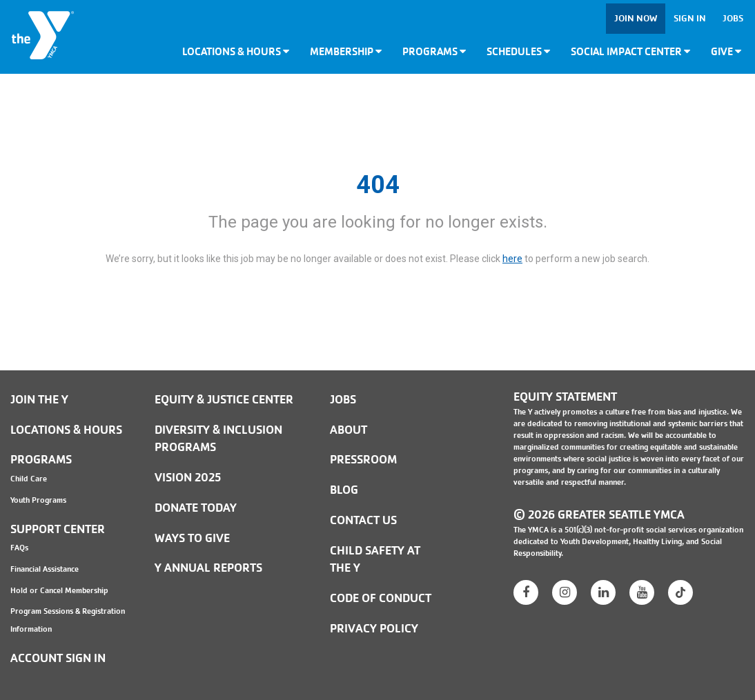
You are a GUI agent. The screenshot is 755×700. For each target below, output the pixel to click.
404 (378, 185)
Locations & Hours (236, 51)
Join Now (636, 18)
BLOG (344, 490)
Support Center (58, 529)
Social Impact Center (630, 51)
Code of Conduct (381, 598)
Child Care (29, 479)
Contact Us (363, 520)
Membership (346, 51)
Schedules (518, 51)
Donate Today (196, 508)
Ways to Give (192, 538)
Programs (434, 51)
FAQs (19, 548)
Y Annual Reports (208, 568)
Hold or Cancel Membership (59, 590)
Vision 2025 (188, 478)
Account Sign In (58, 658)
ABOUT (349, 430)
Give (726, 51)
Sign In (690, 18)
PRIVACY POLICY (374, 629)
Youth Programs (38, 500)
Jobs (733, 18)
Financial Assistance (45, 569)
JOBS (343, 400)
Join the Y (39, 400)
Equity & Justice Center (224, 400)
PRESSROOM (363, 460)
